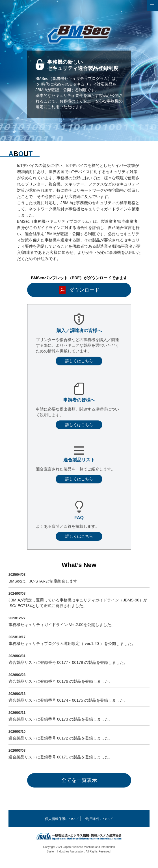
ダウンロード (84, 290)
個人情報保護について (62, 819)
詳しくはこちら (79, 361)
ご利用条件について (98, 819)
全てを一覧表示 (79, 780)
